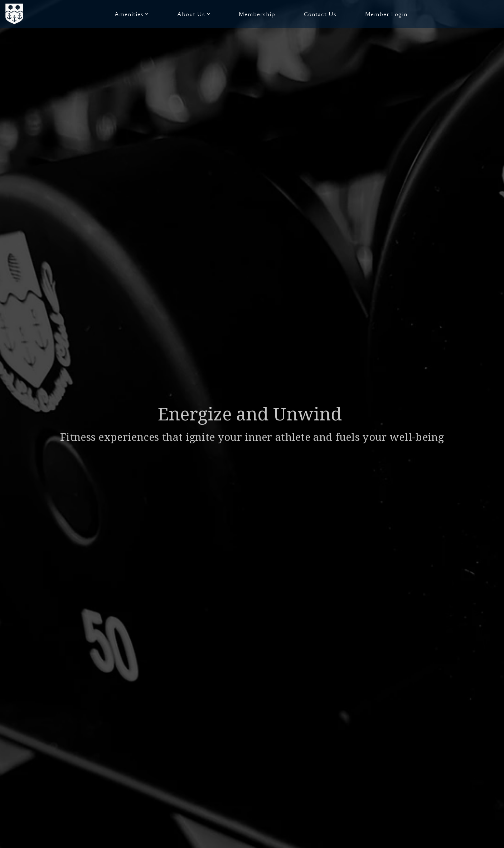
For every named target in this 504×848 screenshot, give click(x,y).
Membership (257, 14)
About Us (194, 14)
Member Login (386, 14)
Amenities (132, 14)
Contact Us (320, 14)
